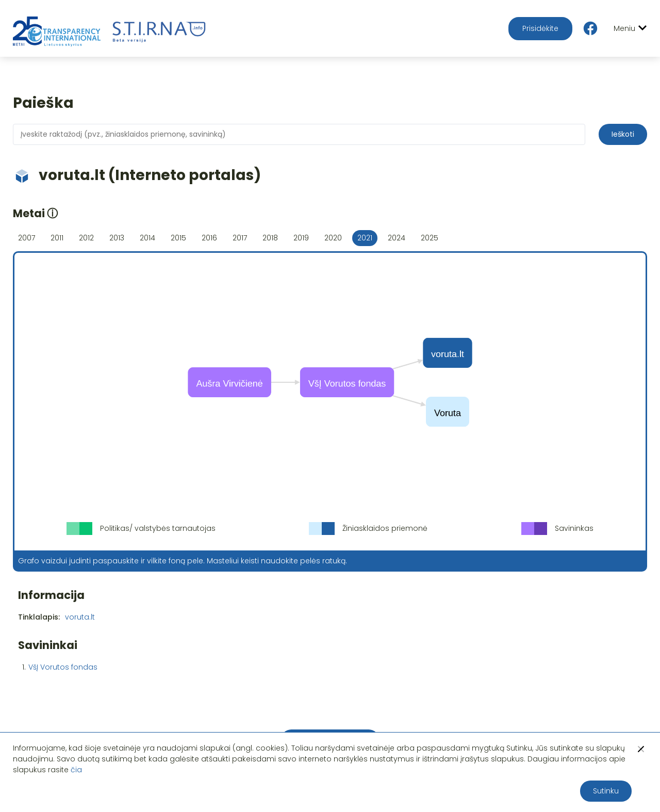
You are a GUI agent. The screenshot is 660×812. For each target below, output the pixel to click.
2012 (86, 238)
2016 (209, 238)
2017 (240, 238)
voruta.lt (80, 617)
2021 (365, 238)
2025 (430, 238)
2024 (397, 238)
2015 (178, 238)
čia (76, 770)
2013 (117, 238)
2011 (57, 238)
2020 (333, 238)
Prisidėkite (540, 28)
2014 (147, 238)
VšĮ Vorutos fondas (63, 667)
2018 (270, 238)
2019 (301, 238)
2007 (27, 238)
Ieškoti (623, 134)
